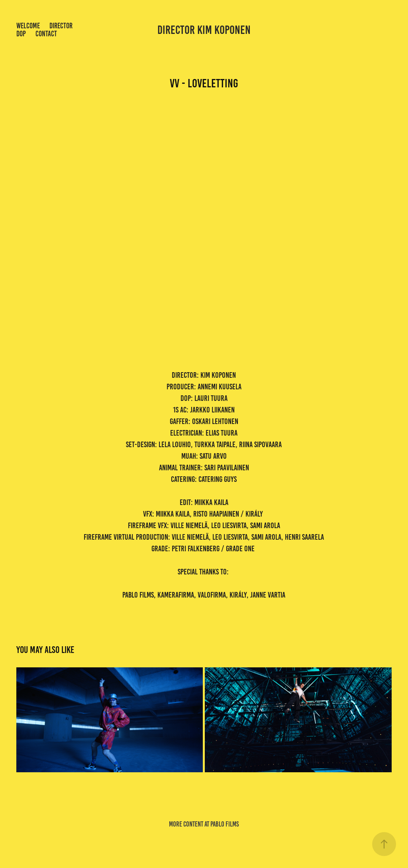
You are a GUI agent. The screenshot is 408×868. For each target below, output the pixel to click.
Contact (46, 34)
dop (21, 34)
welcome (28, 26)
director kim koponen (204, 30)
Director (61, 26)
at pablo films (222, 824)
